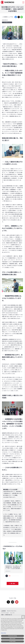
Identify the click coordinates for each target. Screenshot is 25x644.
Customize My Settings (12, 636)
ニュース (12, 613)
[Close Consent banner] (23, 617)
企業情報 (3, 611)
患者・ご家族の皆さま (7, 615)
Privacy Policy (3, 633)
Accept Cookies (12, 641)
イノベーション (5, 613)
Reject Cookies (12, 639)
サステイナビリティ (12, 611)
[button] (4, 576)
